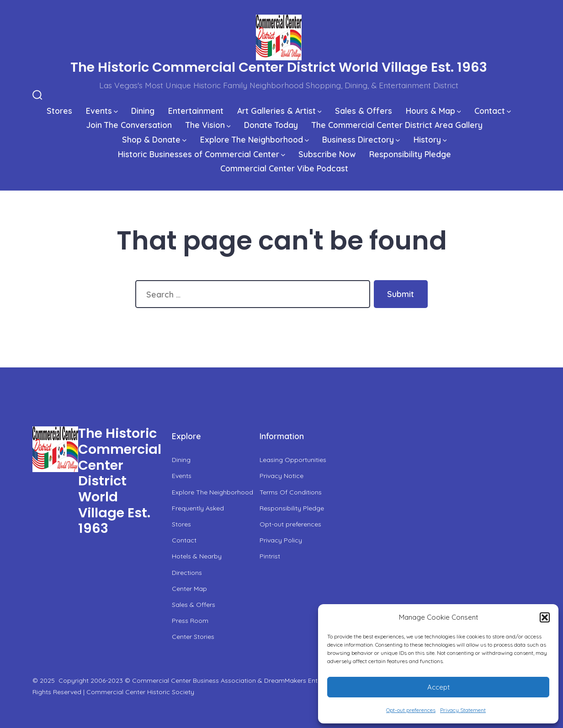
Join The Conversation (129, 125)
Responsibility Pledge (410, 154)
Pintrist (270, 556)
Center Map (189, 589)
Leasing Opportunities (293, 460)
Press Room (190, 621)
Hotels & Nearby (197, 556)
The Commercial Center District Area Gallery (397, 125)
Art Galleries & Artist (279, 111)
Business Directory (361, 139)
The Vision (208, 125)
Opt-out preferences (411, 710)
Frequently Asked (198, 508)
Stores (59, 111)
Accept (438, 687)
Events (102, 111)
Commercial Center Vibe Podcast (284, 168)
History (430, 139)
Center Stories (193, 637)
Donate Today (271, 125)
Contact (493, 111)
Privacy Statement (463, 710)
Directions (187, 573)
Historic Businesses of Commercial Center (202, 154)
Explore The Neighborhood (255, 139)
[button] (545, 617)
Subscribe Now (327, 154)
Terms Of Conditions (291, 492)
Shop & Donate (154, 139)
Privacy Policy (281, 540)
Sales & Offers (364, 111)
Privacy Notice (281, 476)
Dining (143, 111)
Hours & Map (433, 111)
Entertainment (196, 111)
